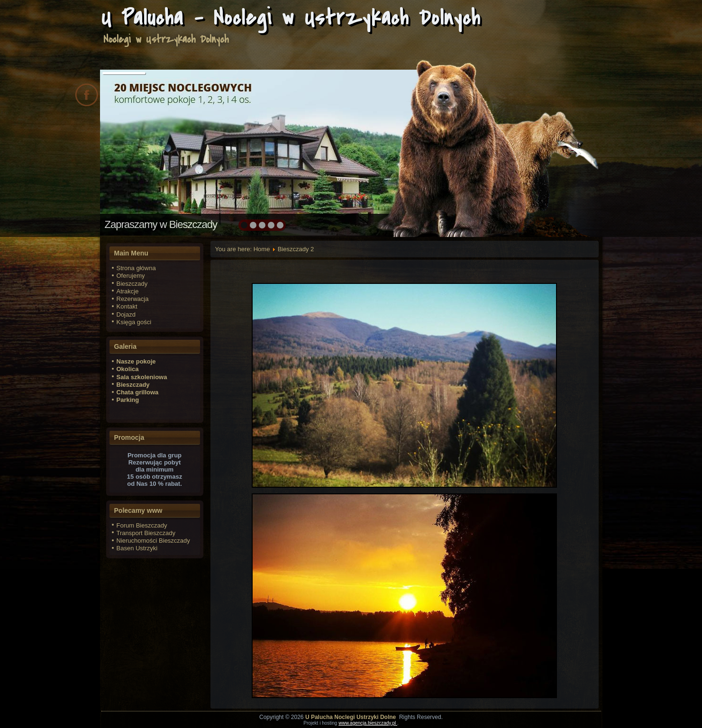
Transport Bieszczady (146, 533)
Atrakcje (128, 291)
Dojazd (126, 314)
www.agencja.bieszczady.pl (368, 723)
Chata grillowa (138, 392)
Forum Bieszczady (142, 525)
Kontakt (127, 306)
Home (262, 249)
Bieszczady (132, 284)
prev (128, 152)
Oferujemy (131, 276)
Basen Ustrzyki (137, 548)
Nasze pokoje (136, 361)
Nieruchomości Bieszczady (153, 541)
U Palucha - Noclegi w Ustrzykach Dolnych (291, 18)
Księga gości (134, 322)
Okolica (128, 369)
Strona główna (136, 268)
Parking (128, 400)
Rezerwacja (133, 299)
